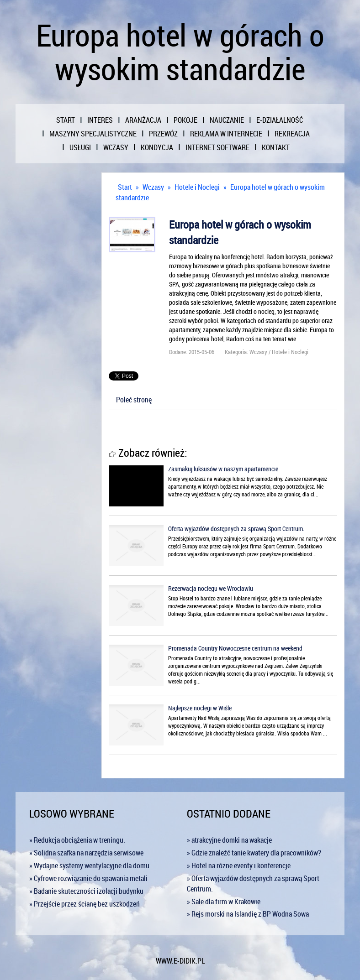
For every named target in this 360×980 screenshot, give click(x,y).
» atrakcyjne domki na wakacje (229, 840)
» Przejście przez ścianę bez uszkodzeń (85, 904)
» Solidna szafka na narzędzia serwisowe (86, 853)
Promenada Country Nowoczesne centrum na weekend (235, 648)
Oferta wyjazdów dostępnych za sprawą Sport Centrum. (236, 529)
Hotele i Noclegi (197, 187)
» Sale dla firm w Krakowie (224, 902)
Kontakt (276, 147)
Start (125, 187)
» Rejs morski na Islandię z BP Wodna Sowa (248, 914)
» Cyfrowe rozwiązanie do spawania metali (88, 878)
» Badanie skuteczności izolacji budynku (86, 891)
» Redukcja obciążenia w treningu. (77, 840)
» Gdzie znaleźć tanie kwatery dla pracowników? (254, 853)
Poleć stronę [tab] (134, 400)
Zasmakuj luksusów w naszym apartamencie (223, 469)
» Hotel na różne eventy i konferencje (239, 865)
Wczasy (153, 187)
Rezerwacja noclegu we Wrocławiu (211, 588)
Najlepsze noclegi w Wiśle (200, 708)
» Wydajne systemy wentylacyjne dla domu (89, 865)
